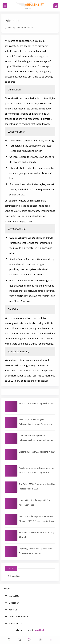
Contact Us (14, 596)
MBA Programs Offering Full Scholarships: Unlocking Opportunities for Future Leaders (36, 424)
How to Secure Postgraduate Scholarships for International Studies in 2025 (37, 440)
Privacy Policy (15, 623)
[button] (9, 640)
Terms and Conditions (19, 617)
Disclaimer (14, 603)
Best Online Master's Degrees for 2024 (36, 403)
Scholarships (14, 576)
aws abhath (39, 630)
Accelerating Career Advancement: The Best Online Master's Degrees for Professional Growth (36, 473)
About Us (13, 610)
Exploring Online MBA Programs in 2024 (37, 452)
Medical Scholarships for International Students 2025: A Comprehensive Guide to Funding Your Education (37, 521)
